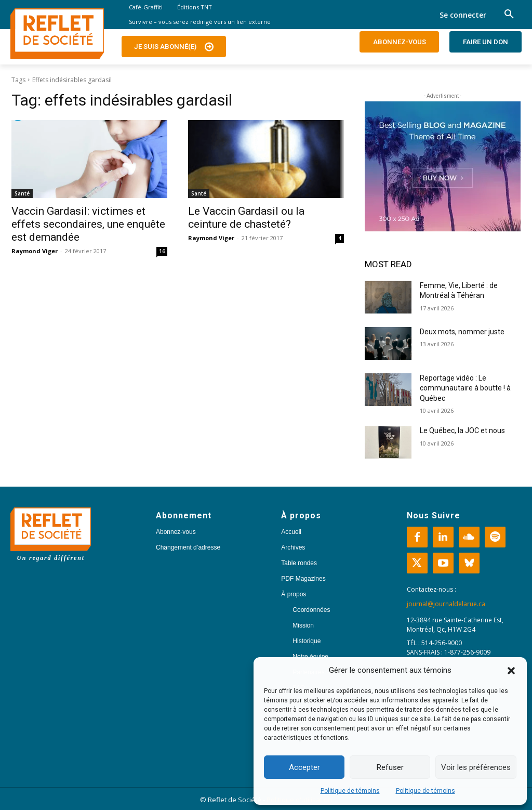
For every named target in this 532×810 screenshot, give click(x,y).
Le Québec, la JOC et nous (462, 430)
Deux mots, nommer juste (463, 332)
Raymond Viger (35, 251)
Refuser (390, 767)
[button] (511, 671)
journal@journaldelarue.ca (446, 604)
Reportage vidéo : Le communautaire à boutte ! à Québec (465, 388)
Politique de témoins (350, 791)
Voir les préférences (476, 767)
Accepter (304, 767)
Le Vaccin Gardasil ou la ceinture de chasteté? (246, 218)
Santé (22, 193)
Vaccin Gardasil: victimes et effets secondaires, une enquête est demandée (88, 224)
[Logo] (57, 34)
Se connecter (463, 15)
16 (162, 251)
